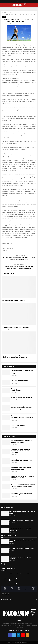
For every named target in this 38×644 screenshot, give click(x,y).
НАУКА (4, 17)
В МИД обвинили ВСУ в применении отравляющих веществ (21, 468)
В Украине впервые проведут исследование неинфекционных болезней (16, 328)
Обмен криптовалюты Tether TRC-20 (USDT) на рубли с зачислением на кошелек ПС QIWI (23, 372)
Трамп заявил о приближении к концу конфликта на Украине (22, 441)
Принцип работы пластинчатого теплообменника (20, 390)
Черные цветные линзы (18, 426)
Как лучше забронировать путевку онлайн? (22, 520)
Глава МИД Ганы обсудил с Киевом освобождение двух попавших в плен (22, 460)
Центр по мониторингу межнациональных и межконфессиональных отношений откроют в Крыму (23, 408)
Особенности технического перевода (14, 301)
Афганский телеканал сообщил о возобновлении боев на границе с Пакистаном (21, 451)
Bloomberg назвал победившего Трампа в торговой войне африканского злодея (23, 486)
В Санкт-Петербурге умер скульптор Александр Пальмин (21, 398)
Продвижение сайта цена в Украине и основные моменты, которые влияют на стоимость (17, 357)
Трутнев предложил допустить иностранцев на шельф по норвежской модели (22, 417)
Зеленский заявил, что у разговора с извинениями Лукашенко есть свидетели (23, 494)
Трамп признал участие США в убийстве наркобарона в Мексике (22, 477)
